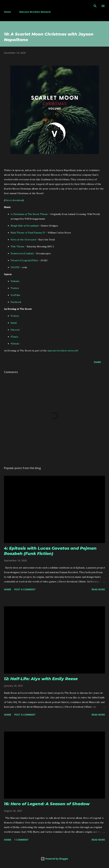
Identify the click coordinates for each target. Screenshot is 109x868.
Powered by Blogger (54, 859)
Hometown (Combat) (22, 253)
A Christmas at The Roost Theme (29, 214)
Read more (98, 589)
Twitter (15, 288)
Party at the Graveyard (23, 240)
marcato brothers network (63, 351)
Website (15, 281)
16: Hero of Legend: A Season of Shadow (47, 804)
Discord (15, 330)
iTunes (14, 337)
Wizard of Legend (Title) (24, 260)
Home (7, 12)
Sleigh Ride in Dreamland (24, 226)
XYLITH (15, 267)
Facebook (16, 302)
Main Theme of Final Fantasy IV (28, 233)
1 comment (21, 840)
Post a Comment (25, 589)
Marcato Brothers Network (35, 12)
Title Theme (17, 246)
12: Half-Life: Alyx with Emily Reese (41, 679)
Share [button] (97, 362)
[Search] (95, 6)
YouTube (15, 295)
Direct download (14, 200)
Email (14, 323)
